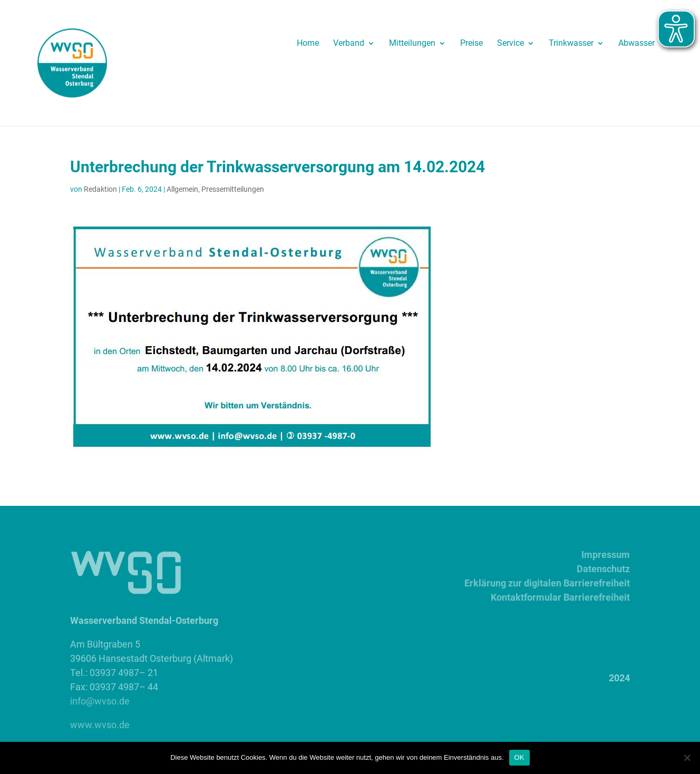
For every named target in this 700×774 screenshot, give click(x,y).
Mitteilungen (412, 44)
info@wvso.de (100, 701)
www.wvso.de (100, 725)
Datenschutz (603, 569)
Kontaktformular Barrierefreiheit (560, 597)
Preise (471, 44)
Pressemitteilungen (233, 189)
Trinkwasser (571, 44)
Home (308, 44)
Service (511, 44)
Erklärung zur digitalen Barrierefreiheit (547, 583)
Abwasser (636, 44)
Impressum (606, 555)
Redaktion (100, 189)
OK (519, 757)
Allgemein (182, 189)
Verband (349, 44)
